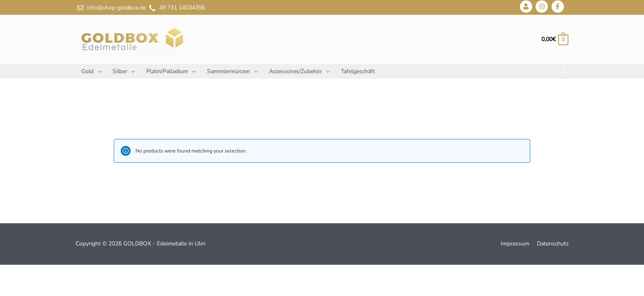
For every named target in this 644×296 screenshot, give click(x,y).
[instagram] (543, 7)
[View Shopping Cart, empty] (554, 39)
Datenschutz (553, 244)
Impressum (515, 244)
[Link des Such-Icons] (565, 72)
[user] (527, 7)
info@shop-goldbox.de (111, 8)
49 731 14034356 (176, 8)
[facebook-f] (559, 7)
